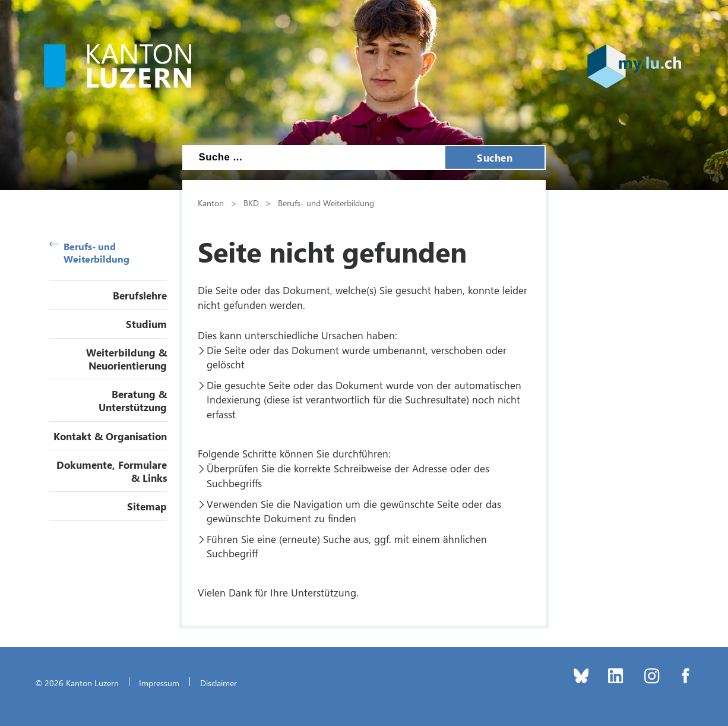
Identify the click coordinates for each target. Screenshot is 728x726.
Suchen (495, 157)
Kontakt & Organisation (110, 436)
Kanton (211, 203)
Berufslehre (140, 295)
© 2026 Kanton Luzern (77, 683)
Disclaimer (219, 683)
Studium (146, 324)
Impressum (159, 683)
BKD (251, 203)
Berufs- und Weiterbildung (89, 252)
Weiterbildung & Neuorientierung (126, 359)
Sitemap (147, 506)
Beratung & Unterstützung (133, 400)
